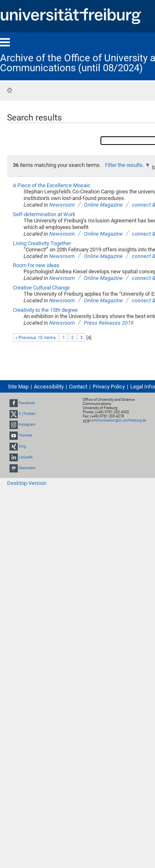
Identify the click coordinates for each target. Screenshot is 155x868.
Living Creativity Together (42, 243)
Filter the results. (125, 165)
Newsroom (62, 205)
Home (10, 90)
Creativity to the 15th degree (45, 310)
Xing (22, 446)
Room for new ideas (36, 265)
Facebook (27, 403)
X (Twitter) (27, 414)
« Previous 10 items (36, 338)
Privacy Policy (109, 387)
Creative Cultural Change (41, 288)
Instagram (27, 424)
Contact (78, 387)
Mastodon (27, 468)
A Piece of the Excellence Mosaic (52, 185)
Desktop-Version (27, 483)
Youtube (25, 436)
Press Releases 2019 (109, 323)
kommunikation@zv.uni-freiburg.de (118, 420)
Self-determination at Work (44, 214)
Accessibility (49, 387)
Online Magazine (103, 205)
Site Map (18, 387)
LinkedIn (26, 457)
